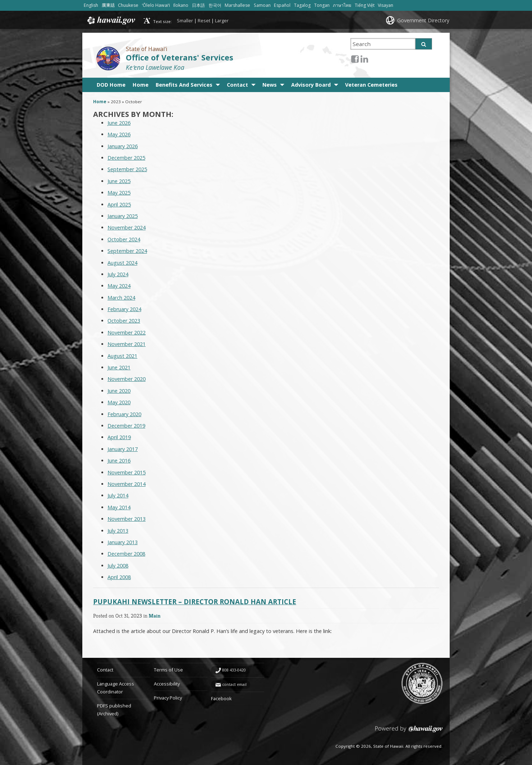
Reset (204, 21)
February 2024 (124, 309)
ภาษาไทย (342, 5)
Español (282, 5)
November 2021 (127, 344)
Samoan (262, 5)
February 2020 (124, 414)
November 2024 (127, 227)
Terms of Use (168, 670)
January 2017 (123, 449)
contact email (234, 684)
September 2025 (127, 169)
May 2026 (119, 134)
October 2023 (124, 321)
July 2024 (118, 274)
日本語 (198, 5)
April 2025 (119, 204)
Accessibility (167, 684)
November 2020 (127, 379)
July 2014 (118, 495)
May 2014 (119, 507)
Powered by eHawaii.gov (409, 732)
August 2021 (122, 356)
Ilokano (181, 5)
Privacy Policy (168, 698)
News (270, 85)
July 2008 (118, 566)
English (91, 5)
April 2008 (119, 577)
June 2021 (119, 367)
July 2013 (118, 531)
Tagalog (302, 5)
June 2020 (119, 391)
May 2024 (119, 286)
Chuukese (128, 5)
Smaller (185, 21)
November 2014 (127, 484)
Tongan (322, 5)
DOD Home (111, 85)
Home (141, 85)
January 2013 (123, 542)
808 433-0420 (234, 670)
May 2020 (119, 402)
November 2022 (127, 333)
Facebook (221, 698)
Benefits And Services (184, 85)
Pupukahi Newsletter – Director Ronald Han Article (195, 602)
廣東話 (108, 5)
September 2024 (127, 251)
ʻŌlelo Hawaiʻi (156, 5)
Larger (222, 21)
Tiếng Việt (365, 5)
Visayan (386, 5)
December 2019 (126, 426)
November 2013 (127, 519)
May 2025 (119, 193)
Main (155, 616)
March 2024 (121, 298)
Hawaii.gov (111, 21)
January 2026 (123, 146)
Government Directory (423, 20)
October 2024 (124, 239)
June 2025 (119, 181)
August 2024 (122, 263)
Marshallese (237, 5)
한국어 (215, 5)
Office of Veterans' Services (180, 57)
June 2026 (119, 123)
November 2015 (127, 472)
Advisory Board (311, 85)
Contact (237, 85)
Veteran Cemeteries (371, 85)
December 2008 (126, 554)
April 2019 (119, 437)
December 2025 (126, 158)
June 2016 (119, 461)
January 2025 (123, 216)
